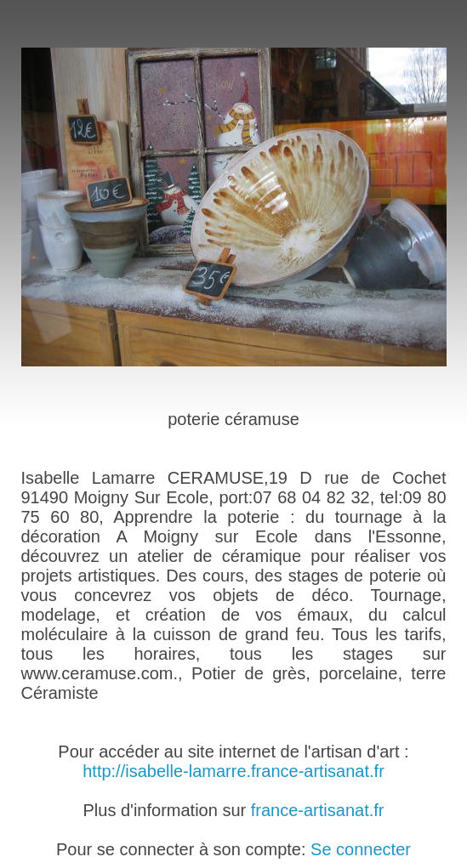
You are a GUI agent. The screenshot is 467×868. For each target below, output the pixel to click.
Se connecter (361, 849)
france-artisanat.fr (318, 810)
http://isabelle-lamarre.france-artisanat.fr (233, 771)
